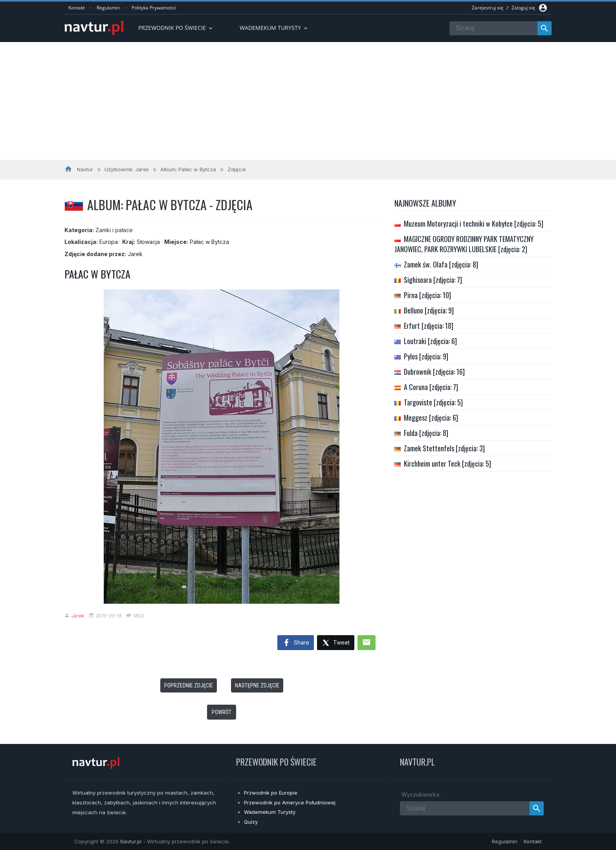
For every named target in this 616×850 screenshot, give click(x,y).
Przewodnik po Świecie (176, 28)
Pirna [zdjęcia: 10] (427, 295)
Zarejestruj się (488, 8)
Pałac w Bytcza (209, 242)
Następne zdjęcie (257, 685)
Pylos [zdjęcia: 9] (426, 356)
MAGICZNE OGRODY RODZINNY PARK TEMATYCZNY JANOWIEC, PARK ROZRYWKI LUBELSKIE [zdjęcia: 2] (464, 244)
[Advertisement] (308, 101)
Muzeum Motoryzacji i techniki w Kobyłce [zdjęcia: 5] (474, 223)
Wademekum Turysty (270, 812)
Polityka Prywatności (154, 8)
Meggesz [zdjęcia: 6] (431, 418)
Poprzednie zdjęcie (189, 685)
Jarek (135, 254)
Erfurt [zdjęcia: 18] (429, 326)
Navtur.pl (131, 841)
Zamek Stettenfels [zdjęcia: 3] (444, 448)
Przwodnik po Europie (271, 793)
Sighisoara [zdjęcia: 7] (433, 280)
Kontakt (77, 8)
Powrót (222, 712)
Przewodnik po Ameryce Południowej (290, 802)
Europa (109, 242)
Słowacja (148, 242)
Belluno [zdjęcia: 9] (429, 310)
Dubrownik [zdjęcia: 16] (434, 372)
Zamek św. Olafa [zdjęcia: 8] (441, 264)
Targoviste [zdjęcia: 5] (433, 402)
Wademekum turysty (274, 28)
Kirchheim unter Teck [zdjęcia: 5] (447, 463)
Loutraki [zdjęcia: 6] (430, 341)
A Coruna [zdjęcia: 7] (431, 387)
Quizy (251, 822)
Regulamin (108, 8)
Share (296, 643)
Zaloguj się (523, 8)
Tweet (336, 643)
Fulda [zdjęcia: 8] (426, 433)
